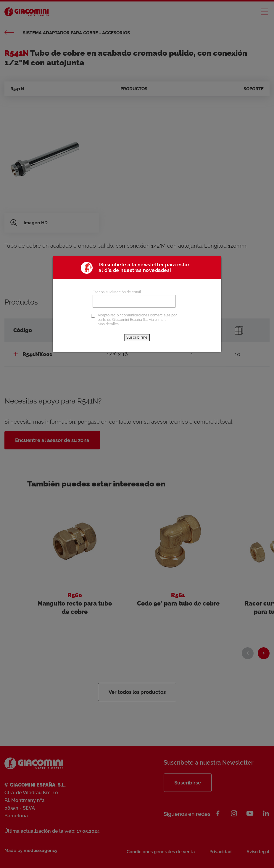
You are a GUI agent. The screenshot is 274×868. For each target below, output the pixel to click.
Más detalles (108, 324)
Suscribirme (137, 337)
